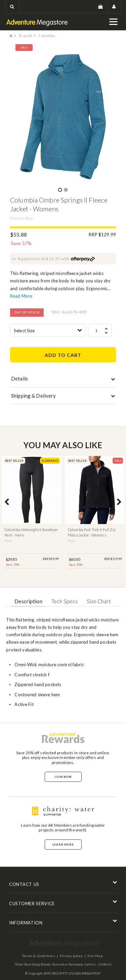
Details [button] (19, 378)
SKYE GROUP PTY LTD (59, 973)
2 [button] (66, 190)
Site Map (95, 956)
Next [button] (119, 502)
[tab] (63, 380)
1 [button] (60, 190)
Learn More (63, 845)
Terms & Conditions (39, 956)
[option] (63, 117)
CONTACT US (24, 884)
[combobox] (48, 330)
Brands (26, 36)
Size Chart (99, 601)
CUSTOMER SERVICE (32, 904)
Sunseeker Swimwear (68, 964)
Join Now (63, 777)
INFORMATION (26, 923)
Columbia (47, 36)
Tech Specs (65, 601)
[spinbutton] (100, 330)
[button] (12, 7)
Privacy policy (71, 956)
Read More (21, 296)
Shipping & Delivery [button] (33, 396)
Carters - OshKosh (98, 964)
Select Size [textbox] (24, 331)
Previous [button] (7, 502)
